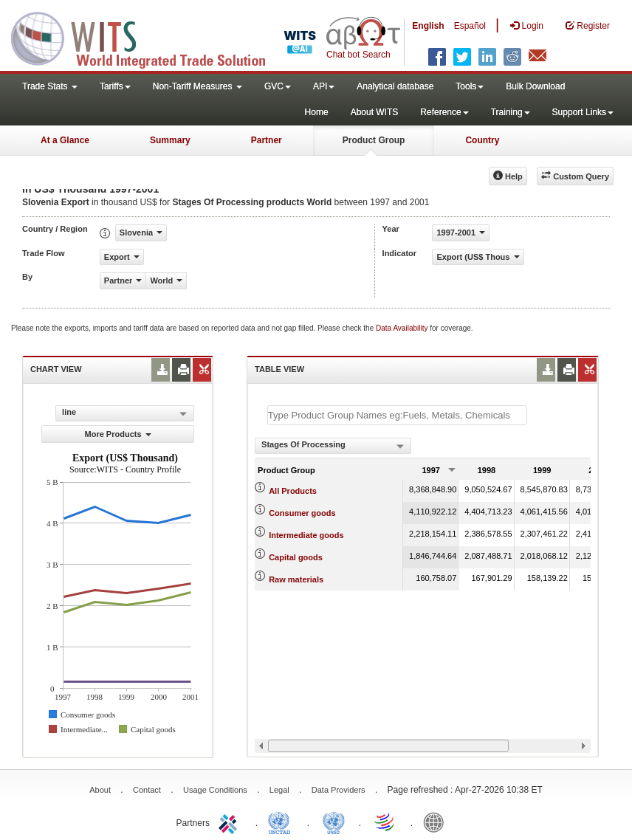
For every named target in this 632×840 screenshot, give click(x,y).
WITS (148, 37)
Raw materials (296, 579)
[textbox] (397, 415)
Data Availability (403, 328)
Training (511, 112)
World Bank (437, 822)
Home (317, 112)
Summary (170, 140)
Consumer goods (302, 513)
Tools (470, 86)
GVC (278, 86)
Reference (444, 112)
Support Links (583, 112)
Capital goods (296, 557)
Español (470, 26)
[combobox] (333, 446)
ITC (230, 822)
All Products (293, 491)
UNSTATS (334, 822)
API (324, 86)
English (428, 26)
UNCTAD (282, 822)
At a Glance (65, 140)
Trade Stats (50, 86)
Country (482, 140)
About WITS (375, 112)
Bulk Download (535, 86)
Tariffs (115, 86)
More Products (118, 434)
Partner (267, 140)
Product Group (374, 140)
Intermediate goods (306, 535)
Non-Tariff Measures (197, 86)
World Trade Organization (385, 822)
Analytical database (395, 86)
